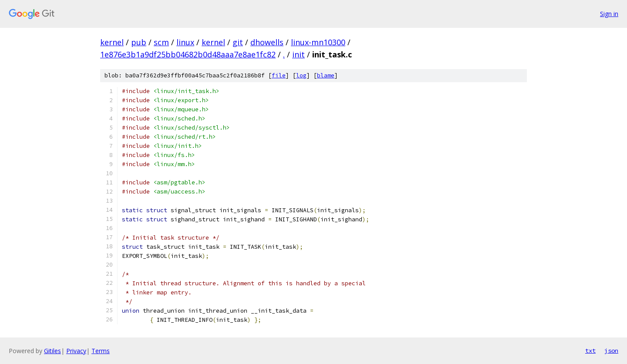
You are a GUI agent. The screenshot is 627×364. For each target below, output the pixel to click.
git (238, 42)
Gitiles (52, 351)
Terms (101, 351)
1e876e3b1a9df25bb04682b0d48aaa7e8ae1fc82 (188, 54)
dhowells (267, 42)
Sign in (609, 14)
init (298, 54)
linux (185, 42)
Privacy (76, 351)
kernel (112, 42)
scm (161, 42)
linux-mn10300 (318, 42)
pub (139, 42)
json (611, 351)
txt (590, 351)
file (279, 75)
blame (326, 75)
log (301, 75)
